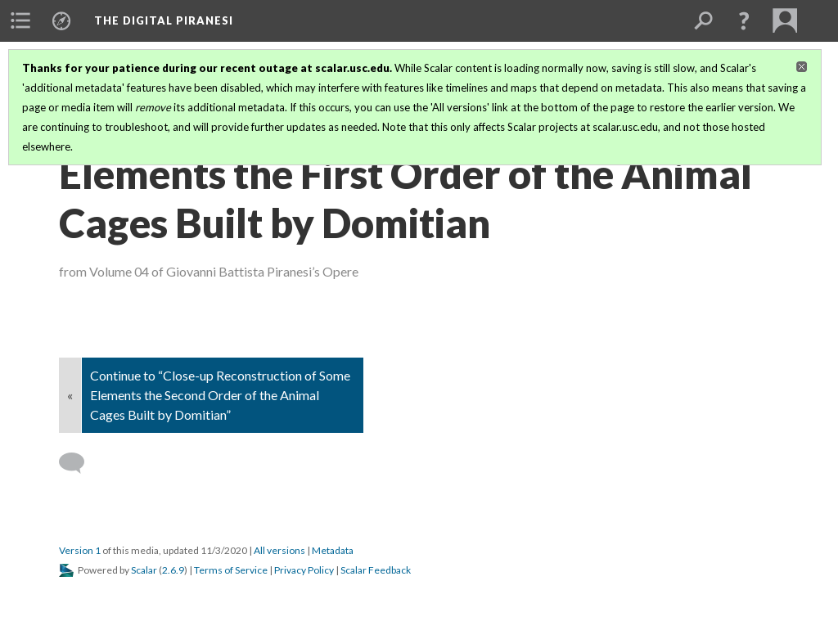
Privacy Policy (304, 570)
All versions (279, 550)
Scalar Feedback (376, 570)
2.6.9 (173, 570)
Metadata (333, 550)
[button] (744, 20)
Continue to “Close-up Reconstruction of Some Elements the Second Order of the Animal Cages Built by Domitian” (220, 395)
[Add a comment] (79, 463)
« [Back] (70, 395)
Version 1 (80, 550)
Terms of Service (231, 570)
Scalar (144, 570)
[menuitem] (20, 20)
